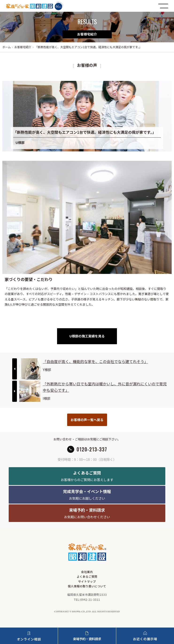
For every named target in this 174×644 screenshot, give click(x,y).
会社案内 (87, 572)
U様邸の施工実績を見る (87, 336)
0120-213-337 (92, 449)
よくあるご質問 (87, 576)
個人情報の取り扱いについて (87, 586)
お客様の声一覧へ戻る (87, 420)
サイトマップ (87, 581)
